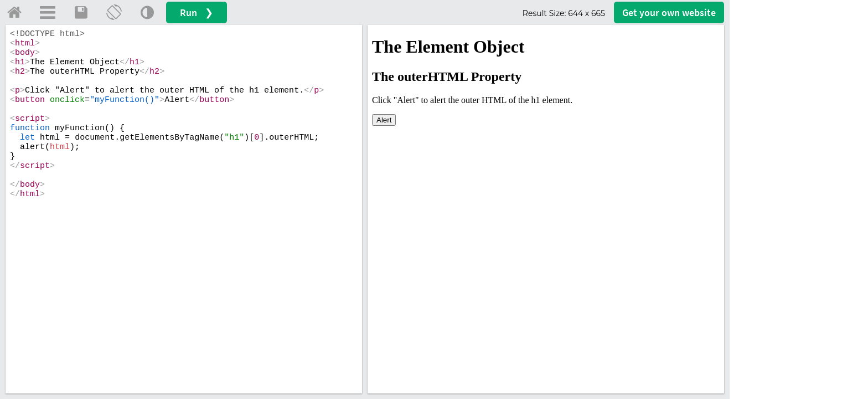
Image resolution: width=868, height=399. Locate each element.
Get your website (669, 12)
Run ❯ (197, 12)
